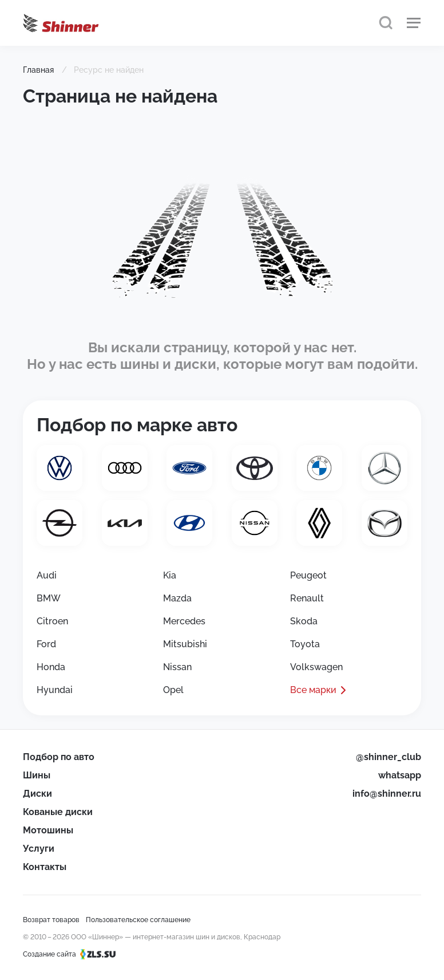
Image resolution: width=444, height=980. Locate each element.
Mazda (177, 598)
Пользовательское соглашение (138, 920)
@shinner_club (388, 757)
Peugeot (308, 575)
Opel (173, 690)
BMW (49, 598)
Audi (47, 575)
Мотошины (48, 830)
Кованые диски (58, 812)
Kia (170, 575)
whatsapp (400, 775)
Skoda (304, 621)
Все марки (313, 690)
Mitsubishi (185, 644)
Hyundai (55, 690)
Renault (307, 598)
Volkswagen (316, 667)
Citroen (52, 621)
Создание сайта (73, 954)
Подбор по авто (59, 757)
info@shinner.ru (387, 794)
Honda (51, 667)
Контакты (45, 867)
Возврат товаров (51, 920)
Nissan (177, 667)
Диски (37, 794)
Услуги (39, 849)
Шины (37, 775)
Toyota (305, 644)
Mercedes (184, 621)
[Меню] (414, 23)
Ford (46, 644)
